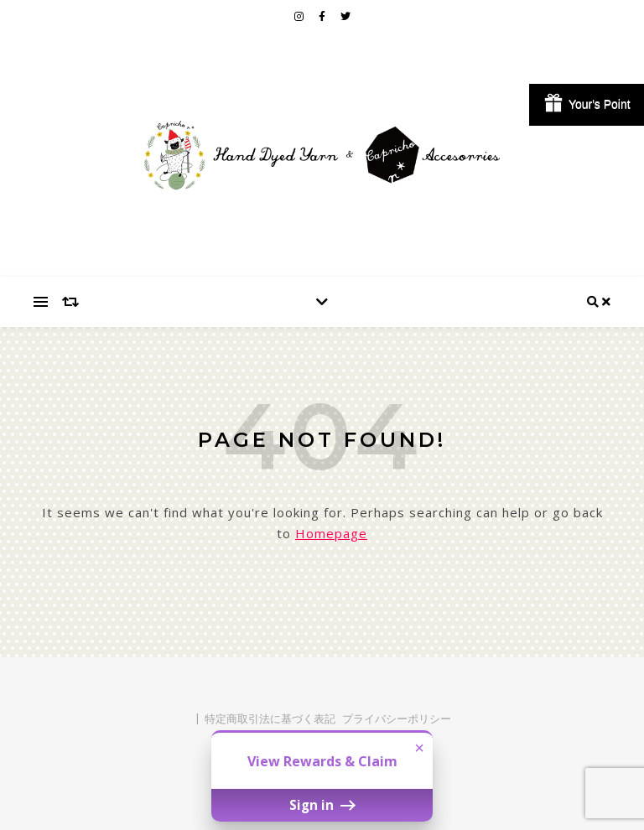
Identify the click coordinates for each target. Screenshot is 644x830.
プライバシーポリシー (397, 718)
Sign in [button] (322, 805)
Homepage (331, 533)
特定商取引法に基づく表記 (270, 718)
